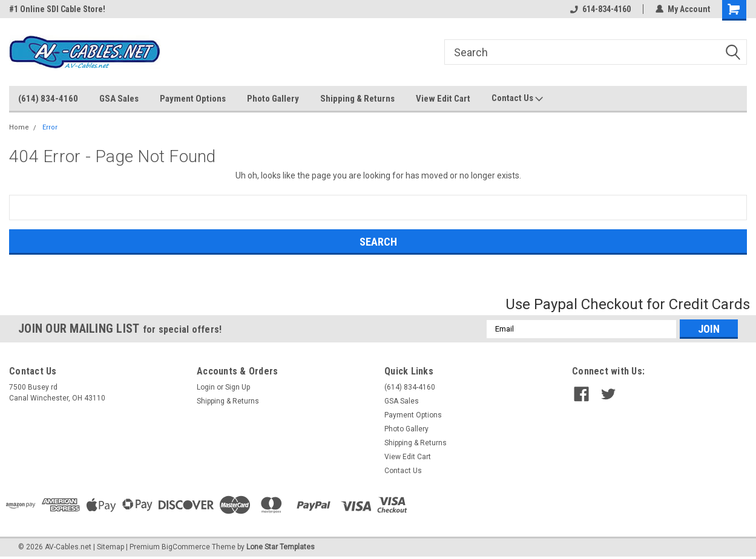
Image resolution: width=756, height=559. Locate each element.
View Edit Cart (443, 99)
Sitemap (110, 547)
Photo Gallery (273, 99)
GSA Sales (119, 99)
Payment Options (193, 99)
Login (206, 387)
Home (19, 127)
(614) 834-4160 (48, 99)
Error (50, 127)
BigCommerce (186, 547)
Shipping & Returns (357, 99)
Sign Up (238, 387)
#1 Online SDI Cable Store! (57, 9)
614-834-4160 (600, 9)
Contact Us (517, 99)
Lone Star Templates (281, 547)
